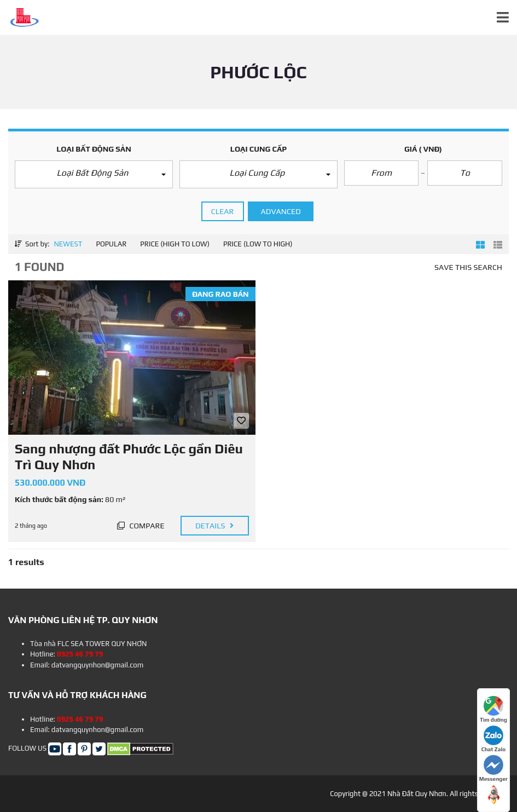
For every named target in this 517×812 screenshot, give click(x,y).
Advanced (281, 211)
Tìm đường (493, 709)
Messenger (493, 768)
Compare (141, 526)
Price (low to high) (258, 244)
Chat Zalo (493, 739)
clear (223, 211)
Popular (111, 244)
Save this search (468, 267)
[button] (94, 174)
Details (214, 526)
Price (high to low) (175, 244)
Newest (68, 244)
